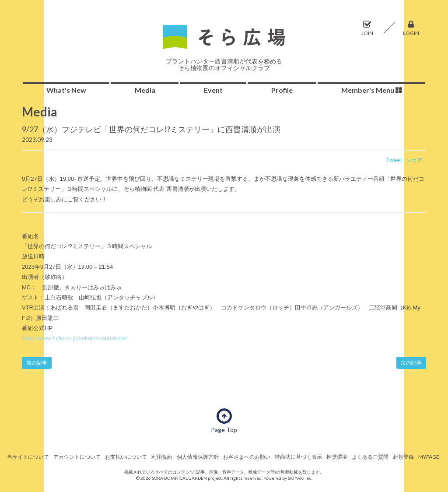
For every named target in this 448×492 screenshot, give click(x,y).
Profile (282, 90)
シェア (414, 160)
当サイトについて (28, 457)
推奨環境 (337, 457)
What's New (66, 90)
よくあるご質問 (370, 457)
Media (145, 90)
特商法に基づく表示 (298, 457)
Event (213, 90)
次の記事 (411, 363)
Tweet (394, 160)
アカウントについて (77, 457)
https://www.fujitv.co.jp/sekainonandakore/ (74, 338)
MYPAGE (429, 457)
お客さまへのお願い (247, 457)
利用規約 (162, 457)
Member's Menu (372, 90)
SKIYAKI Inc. (300, 478)
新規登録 (403, 457)
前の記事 (37, 363)
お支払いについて (126, 457)
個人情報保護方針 (198, 457)
